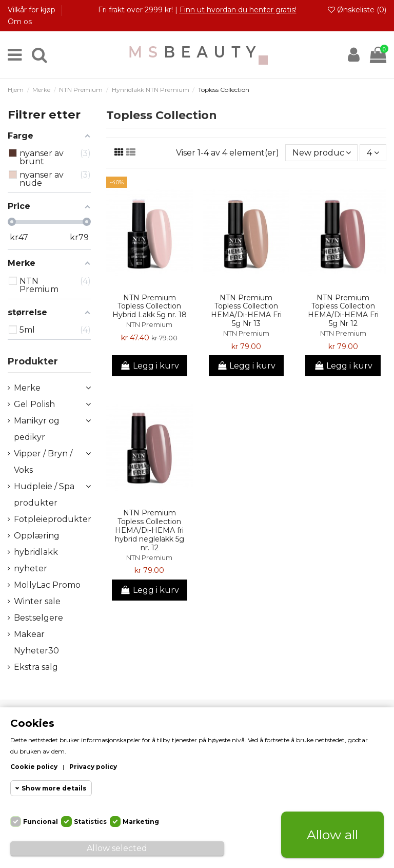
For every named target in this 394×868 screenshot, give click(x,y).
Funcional (41, 822)
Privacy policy (93, 767)
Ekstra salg (36, 667)
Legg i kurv (150, 366)
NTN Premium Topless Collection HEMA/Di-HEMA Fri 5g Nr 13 (246, 311)
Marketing (141, 822)
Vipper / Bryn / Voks (43, 462)
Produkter (33, 361)
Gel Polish (34, 404)
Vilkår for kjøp (33, 10)
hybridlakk (36, 552)
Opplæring (37, 536)
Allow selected (117, 848)
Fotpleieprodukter (53, 519)
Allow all (332, 835)
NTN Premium (149, 325)
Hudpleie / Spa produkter (44, 495)
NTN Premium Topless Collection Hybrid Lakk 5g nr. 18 (150, 306)
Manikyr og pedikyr (37, 429)
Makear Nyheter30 (36, 642)
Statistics (90, 822)
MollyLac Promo (47, 585)
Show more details (54, 788)
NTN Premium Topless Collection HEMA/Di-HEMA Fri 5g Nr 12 (343, 311)
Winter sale (37, 601)
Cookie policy (34, 767)
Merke (27, 388)
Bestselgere (38, 618)
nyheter (31, 568)
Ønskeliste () (357, 10)
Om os (20, 22)
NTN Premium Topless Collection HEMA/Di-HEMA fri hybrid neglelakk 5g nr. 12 (150, 530)
